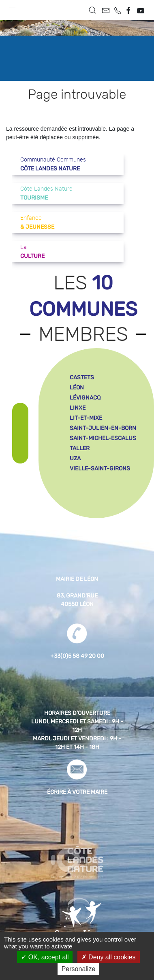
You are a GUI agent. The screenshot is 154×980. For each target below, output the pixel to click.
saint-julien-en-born (103, 428)
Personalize (79, 969)
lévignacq (85, 398)
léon (77, 388)
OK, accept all (45, 957)
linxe (78, 408)
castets (82, 377)
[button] (12, 8)
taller (80, 448)
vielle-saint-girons (100, 469)
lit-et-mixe (86, 418)
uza (75, 458)
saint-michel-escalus (103, 438)
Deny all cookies (109, 957)
